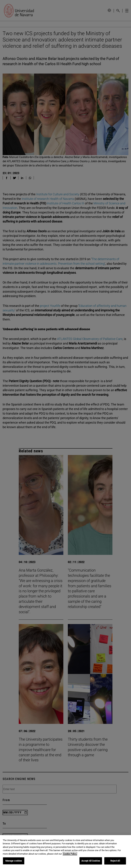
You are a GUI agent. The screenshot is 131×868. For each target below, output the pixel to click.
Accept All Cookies (91, 861)
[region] (65, 852)
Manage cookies (14, 861)
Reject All (115, 861)
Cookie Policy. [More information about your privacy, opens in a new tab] (70, 854)
